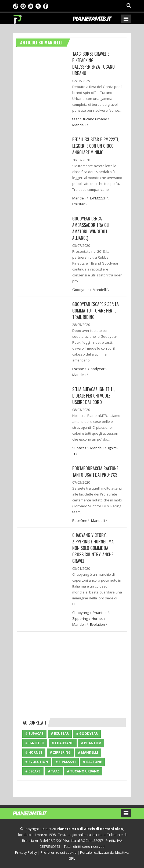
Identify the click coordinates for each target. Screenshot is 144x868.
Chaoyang (81, 613)
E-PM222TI (98, 198)
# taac (54, 771)
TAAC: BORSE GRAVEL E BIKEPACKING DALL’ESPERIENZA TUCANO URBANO (93, 64)
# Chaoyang (63, 743)
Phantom (100, 613)
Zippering (80, 619)
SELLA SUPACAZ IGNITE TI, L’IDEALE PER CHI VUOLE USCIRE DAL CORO (93, 396)
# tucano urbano (83, 771)
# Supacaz (34, 734)
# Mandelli (88, 752)
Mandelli (79, 125)
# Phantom (91, 743)
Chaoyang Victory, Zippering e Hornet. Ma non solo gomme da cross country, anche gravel (93, 548)
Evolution (98, 624)
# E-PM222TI (66, 762)
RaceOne (80, 521)
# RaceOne (92, 762)
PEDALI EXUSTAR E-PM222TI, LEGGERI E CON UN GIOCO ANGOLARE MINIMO (96, 146)
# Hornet (34, 752)
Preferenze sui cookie (59, 852)
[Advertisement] (72, 673)
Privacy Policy (26, 852)
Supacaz (79, 448)
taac (76, 119)
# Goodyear (87, 734)
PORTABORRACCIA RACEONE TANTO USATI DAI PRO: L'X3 (95, 472)
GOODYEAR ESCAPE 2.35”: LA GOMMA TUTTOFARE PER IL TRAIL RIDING (96, 311)
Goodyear (81, 290)
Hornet (97, 619)
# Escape (33, 771)
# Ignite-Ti (35, 743)
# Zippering (60, 752)
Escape (78, 369)
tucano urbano (95, 119)
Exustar (78, 204)
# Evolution (37, 762)
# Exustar (60, 734)
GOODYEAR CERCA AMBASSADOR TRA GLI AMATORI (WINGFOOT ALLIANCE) (91, 228)
